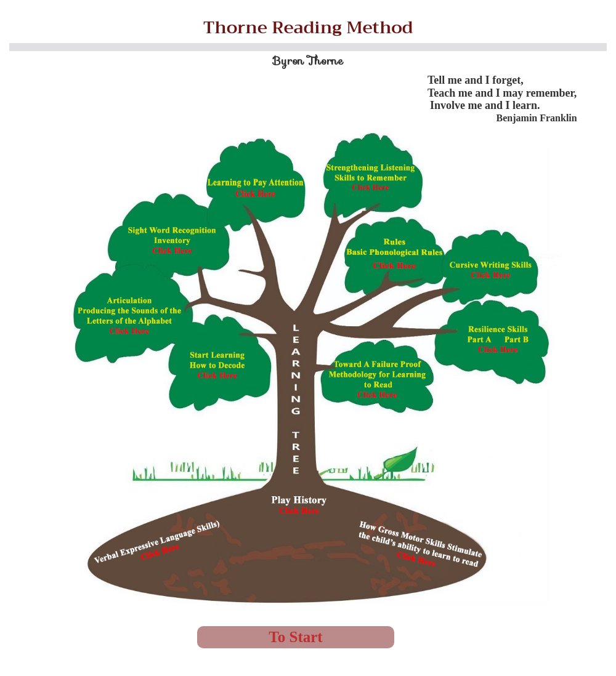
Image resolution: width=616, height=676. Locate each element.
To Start (295, 637)
